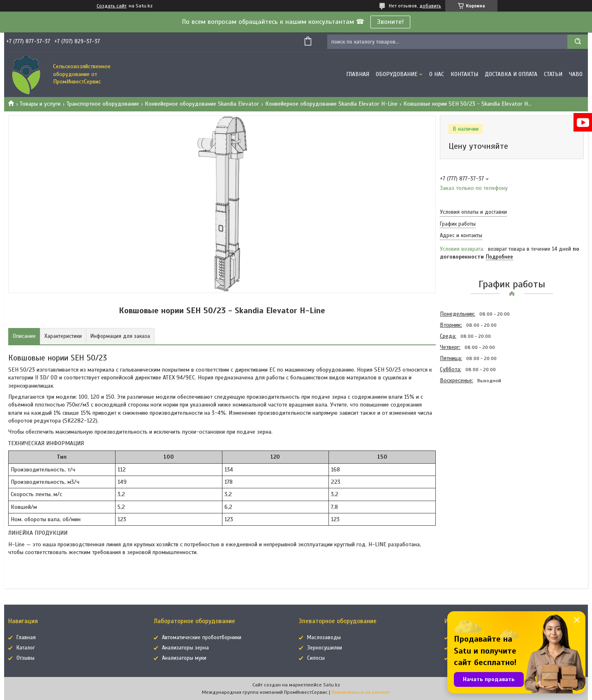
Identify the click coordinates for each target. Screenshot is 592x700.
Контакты (464, 74)
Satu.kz (332, 685)
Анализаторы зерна (185, 648)
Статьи (553, 74)
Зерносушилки (325, 648)
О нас (437, 74)
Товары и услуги (40, 104)
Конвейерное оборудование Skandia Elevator (202, 104)
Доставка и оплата (511, 74)
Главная (358, 74)
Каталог (26, 648)
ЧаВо (576, 74)
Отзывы (25, 658)
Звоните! (390, 22)
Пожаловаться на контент (361, 692)
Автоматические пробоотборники (202, 638)
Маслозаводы (324, 638)
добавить (430, 6)
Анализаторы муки (184, 658)
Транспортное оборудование (103, 104)
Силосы (316, 658)
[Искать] (578, 42)
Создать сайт (112, 6)
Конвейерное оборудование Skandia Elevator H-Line (331, 104)
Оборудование (397, 74)
